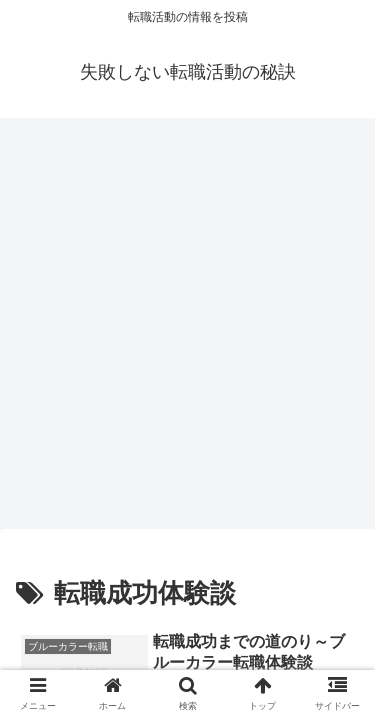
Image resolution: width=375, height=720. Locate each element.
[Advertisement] (187, 329)
